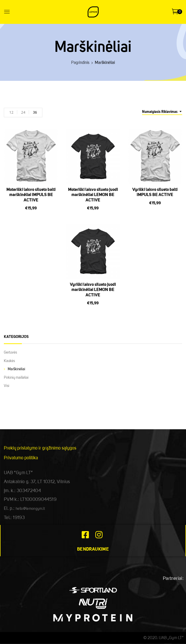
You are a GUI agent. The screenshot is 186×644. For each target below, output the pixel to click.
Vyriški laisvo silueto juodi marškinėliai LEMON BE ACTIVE (93, 290)
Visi (7, 386)
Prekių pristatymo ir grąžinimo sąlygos (40, 448)
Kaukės (9, 361)
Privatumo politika (21, 458)
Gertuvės (10, 353)
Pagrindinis (80, 63)
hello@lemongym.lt (30, 509)
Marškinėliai (16, 369)
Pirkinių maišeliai (16, 378)
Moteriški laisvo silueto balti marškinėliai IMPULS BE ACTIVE (31, 195)
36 (35, 112)
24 (23, 112)
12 (11, 112)
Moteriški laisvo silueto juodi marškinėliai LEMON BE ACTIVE (93, 195)
